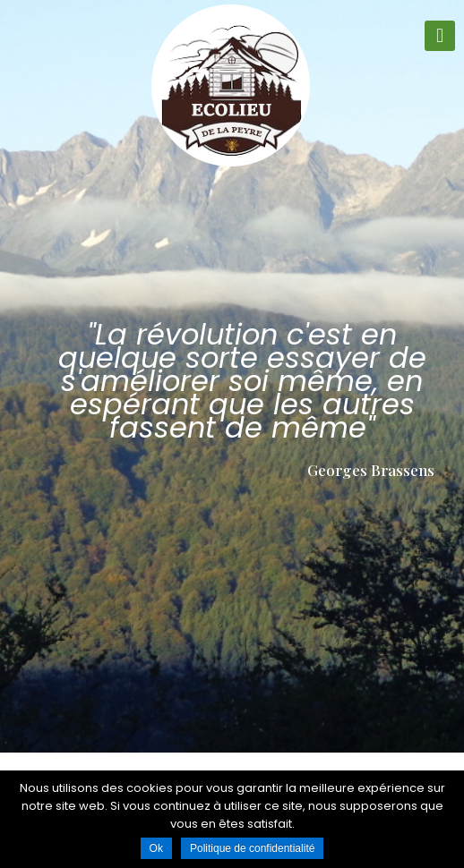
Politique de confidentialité (252, 848)
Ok (156, 848)
